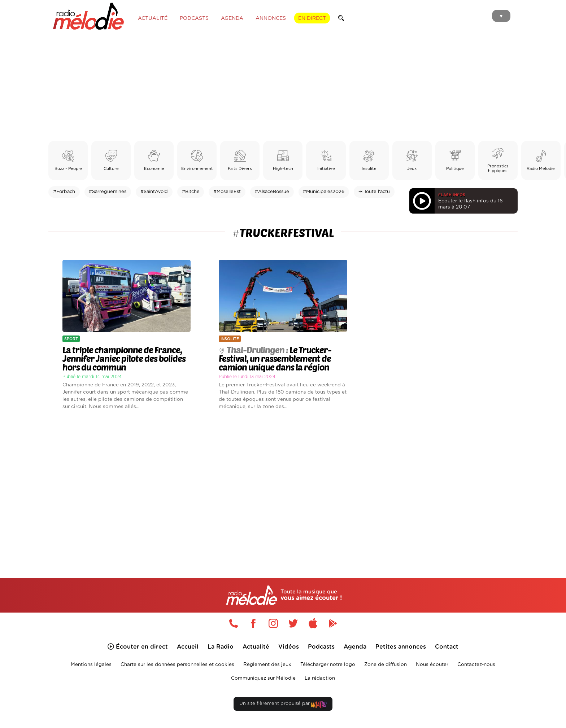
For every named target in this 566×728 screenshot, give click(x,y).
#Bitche (191, 192)
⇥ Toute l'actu (374, 192)
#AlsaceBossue (272, 192)
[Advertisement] (283, 87)
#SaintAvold (154, 192)
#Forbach (64, 192)
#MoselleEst (227, 192)
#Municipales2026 (324, 192)
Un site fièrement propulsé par (283, 705)
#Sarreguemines (108, 192)
